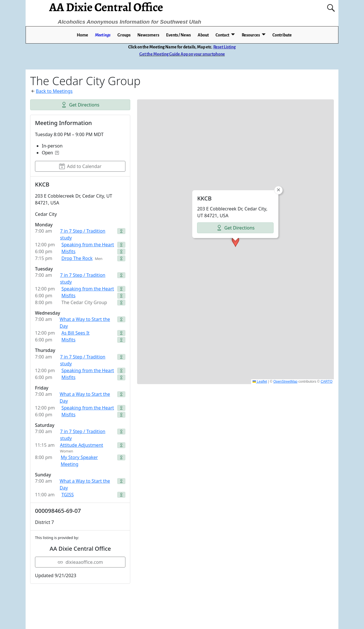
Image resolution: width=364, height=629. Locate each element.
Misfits (68, 251)
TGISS (68, 495)
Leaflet (260, 382)
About (203, 35)
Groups (124, 35)
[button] (235, 242)
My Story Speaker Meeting (79, 461)
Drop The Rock (77, 258)
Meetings (103, 35)
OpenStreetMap (285, 382)
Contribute (282, 35)
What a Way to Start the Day (85, 323)
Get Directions (80, 105)
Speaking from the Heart (88, 245)
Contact (222, 35)
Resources (251, 35)
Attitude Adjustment (82, 445)
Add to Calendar (80, 166)
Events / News (178, 35)
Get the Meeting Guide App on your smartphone (182, 54)
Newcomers (148, 35)
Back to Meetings (54, 91)
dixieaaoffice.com (80, 562)
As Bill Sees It (76, 333)
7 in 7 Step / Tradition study (83, 234)
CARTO (326, 382)
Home (82, 35)
